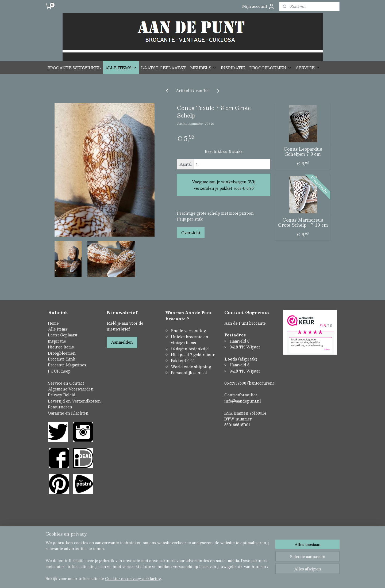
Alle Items (57, 329)
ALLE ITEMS (121, 68)
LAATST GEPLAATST (163, 68)
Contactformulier (241, 395)
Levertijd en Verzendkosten (74, 401)
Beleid (69, 395)
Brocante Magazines (67, 365)
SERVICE (308, 68)
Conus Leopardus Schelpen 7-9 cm (303, 151)
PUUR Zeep (59, 371)
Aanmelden (122, 342)
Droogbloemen (62, 353)
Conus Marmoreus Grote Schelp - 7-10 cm (303, 222)
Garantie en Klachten (68, 413)
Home (53, 323)
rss (181, 561)
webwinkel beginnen (201, 561)
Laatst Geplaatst (63, 335)
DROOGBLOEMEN (271, 68)
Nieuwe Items (61, 347)
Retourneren (60, 407)
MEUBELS (203, 68)
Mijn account (258, 6)
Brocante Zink (62, 359)
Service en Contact (66, 383)
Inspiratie (57, 341)
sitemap (171, 561)
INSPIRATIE (233, 68)
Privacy (56, 395)
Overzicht (191, 233)
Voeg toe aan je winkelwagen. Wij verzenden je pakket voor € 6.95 (224, 185)
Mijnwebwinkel (249, 561)
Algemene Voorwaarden (71, 389)
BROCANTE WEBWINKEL (74, 68)
